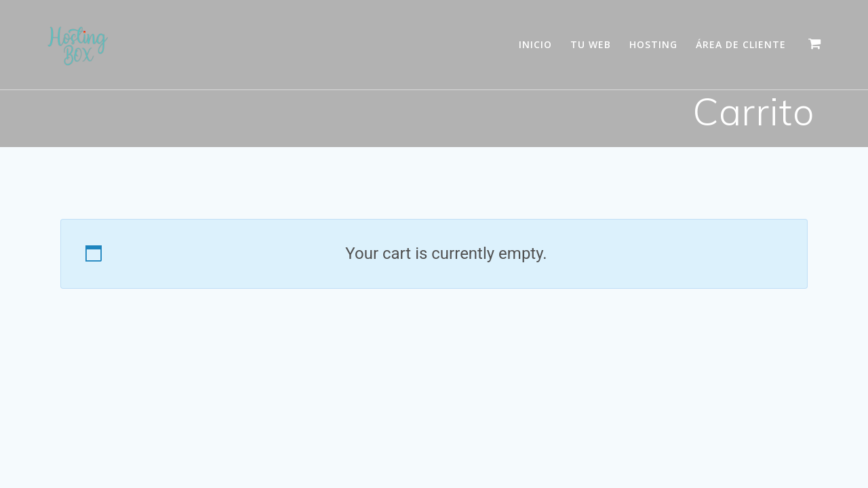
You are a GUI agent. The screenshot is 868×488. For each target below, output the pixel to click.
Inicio (535, 44)
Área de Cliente (741, 44)
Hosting (653, 44)
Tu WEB (591, 44)
